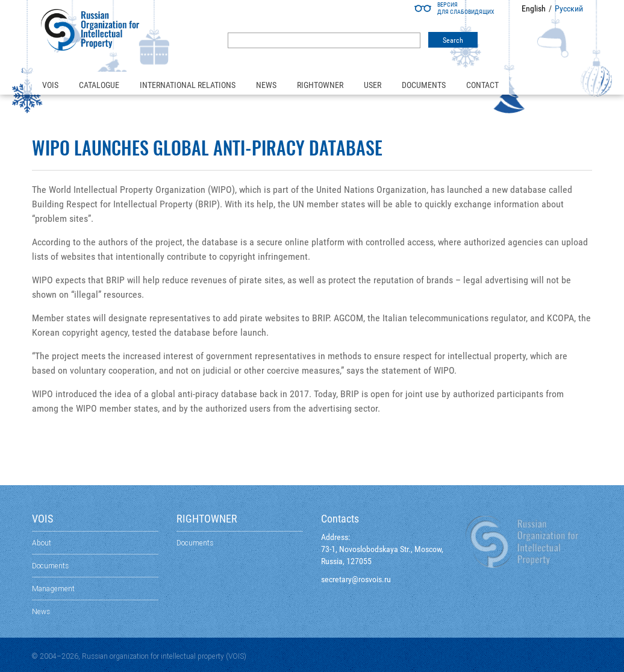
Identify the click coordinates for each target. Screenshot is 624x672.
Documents (424, 85)
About (42, 543)
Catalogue (99, 85)
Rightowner (320, 85)
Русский (569, 8)
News (266, 85)
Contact (482, 85)
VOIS (50, 85)
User (373, 85)
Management (53, 589)
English (534, 8)
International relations (188, 85)
